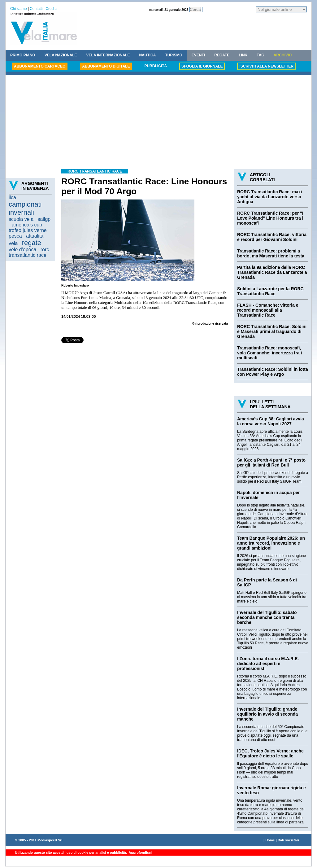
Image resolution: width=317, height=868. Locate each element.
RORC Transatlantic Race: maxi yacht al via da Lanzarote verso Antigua (269, 197)
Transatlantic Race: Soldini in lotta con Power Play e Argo (273, 372)
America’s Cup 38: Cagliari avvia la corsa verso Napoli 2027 (271, 421)
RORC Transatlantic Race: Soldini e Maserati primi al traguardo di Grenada (272, 331)
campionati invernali (25, 208)
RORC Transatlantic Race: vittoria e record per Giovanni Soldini (272, 237)
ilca (12, 197)
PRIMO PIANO (23, 55)
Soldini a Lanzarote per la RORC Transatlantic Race (270, 291)
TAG (260, 55)
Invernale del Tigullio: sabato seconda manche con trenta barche (267, 617)
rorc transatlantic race (29, 252)
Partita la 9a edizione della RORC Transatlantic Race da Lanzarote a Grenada (272, 272)
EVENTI (198, 55)
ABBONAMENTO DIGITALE (106, 66)
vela (13, 243)
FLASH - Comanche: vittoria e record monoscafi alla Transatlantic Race (268, 310)
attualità (35, 236)
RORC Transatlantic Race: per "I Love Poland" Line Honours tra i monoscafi (270, 218)
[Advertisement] (158, 123)
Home (270, 840)
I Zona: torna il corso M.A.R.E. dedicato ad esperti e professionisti (268, 664)
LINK (243, 55)
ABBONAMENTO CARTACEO (40, 66)
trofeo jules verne (28, 230)
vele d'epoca (22, 250)
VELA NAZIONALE (61, 55)
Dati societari (288, 840)
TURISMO (174, 55)
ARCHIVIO (283, 55)
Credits (51, 9)
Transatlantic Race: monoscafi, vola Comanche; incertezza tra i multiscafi (269, 353)
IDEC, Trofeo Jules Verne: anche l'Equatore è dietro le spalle (270, 753)
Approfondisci (140, 853)
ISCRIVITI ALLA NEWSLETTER (266, 66)
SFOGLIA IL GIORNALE (202, 66)
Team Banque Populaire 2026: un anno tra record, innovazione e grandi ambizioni (271, 543)
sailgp (44, 219)
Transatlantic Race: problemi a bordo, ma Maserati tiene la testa (271, 253)
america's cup (27, 225)
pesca (15, 236)
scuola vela (21, 219)
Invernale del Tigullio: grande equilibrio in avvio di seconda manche (267, 714)
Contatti (36, 9)
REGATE (222, 55)
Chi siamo (18, 9)
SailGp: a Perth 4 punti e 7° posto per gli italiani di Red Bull (271, 462)
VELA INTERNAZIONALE (108, 55)
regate (32, 243)
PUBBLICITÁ (156, 66)
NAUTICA (147, 55)
